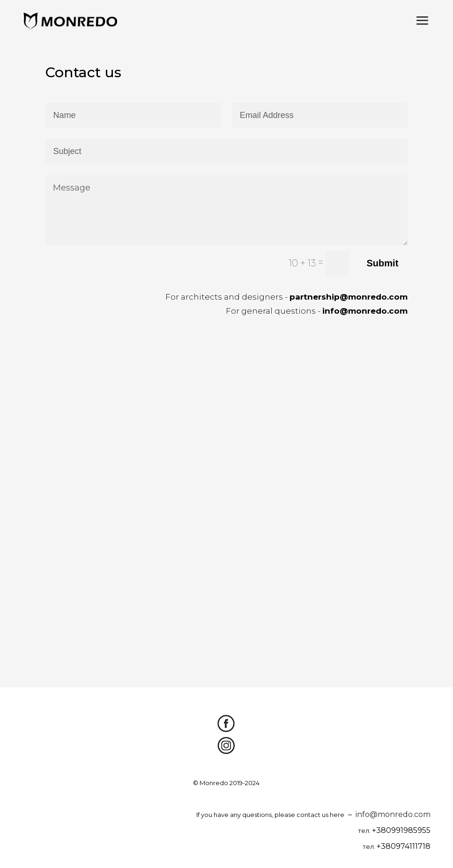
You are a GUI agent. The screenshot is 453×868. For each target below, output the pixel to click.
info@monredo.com (393, 814)
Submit (383, 263)
